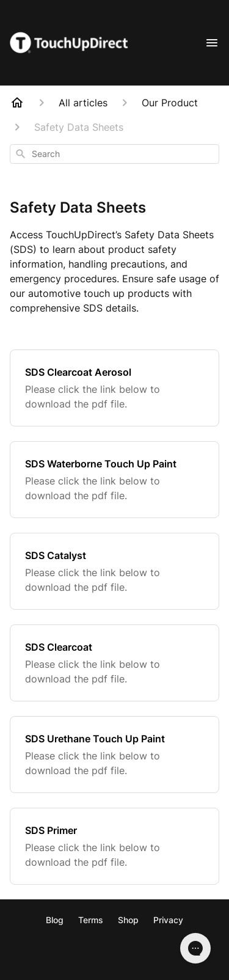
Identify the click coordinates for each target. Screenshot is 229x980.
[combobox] (114, 154)
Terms (91, 920)
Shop (128, 920)
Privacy (168, 920)
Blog (55, 920)
